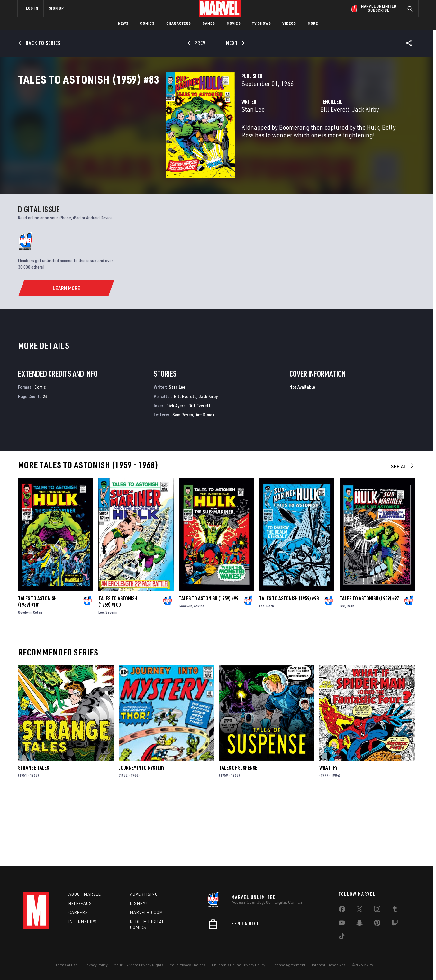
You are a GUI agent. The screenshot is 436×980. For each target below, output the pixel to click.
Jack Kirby (314, 137)
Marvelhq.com (146, 912)
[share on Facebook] (342, 911)
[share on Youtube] (342, 924)
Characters (179, 23)
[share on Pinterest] (377, 924)
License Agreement (289, 965)
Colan (38, 678)
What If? (328, 833)
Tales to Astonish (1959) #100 (118, 667)
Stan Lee (150, 137)
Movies (234, 23)
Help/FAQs (80, 903)
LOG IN (32, 8)
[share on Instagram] (377, 910)
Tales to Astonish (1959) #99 (209, 664)
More (313, 23)
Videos (289, 23)
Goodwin (25, 678)
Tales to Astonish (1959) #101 (37, 667)
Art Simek (205, 480)
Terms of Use (67, 965)
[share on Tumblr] (395, 910)
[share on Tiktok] (342, 938)
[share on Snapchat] (359, 924)
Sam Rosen (183, 480)
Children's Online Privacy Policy (239, 965)
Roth (270, 671)
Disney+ (139, 903)
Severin (111, 678)
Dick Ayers (176, 471)
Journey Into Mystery (141, 833)
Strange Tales (33, 833)
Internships (83, 922)
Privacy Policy (96, 965)
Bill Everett (283, 137)
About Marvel (85, 894)
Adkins (199, 671)
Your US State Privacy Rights (139, 965)
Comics (147, 23)
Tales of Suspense (238, 833)
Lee (101, 678)
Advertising (144, 894)
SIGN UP (56, 8)
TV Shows (262, 23)
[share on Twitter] (359, 910)
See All (403, 532)
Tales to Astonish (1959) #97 (369, 664)
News (123, 23)
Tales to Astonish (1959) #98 (289, 664)
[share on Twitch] (395, 924)
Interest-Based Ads (329, 965)
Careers (78, 912)
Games (209, 23)
